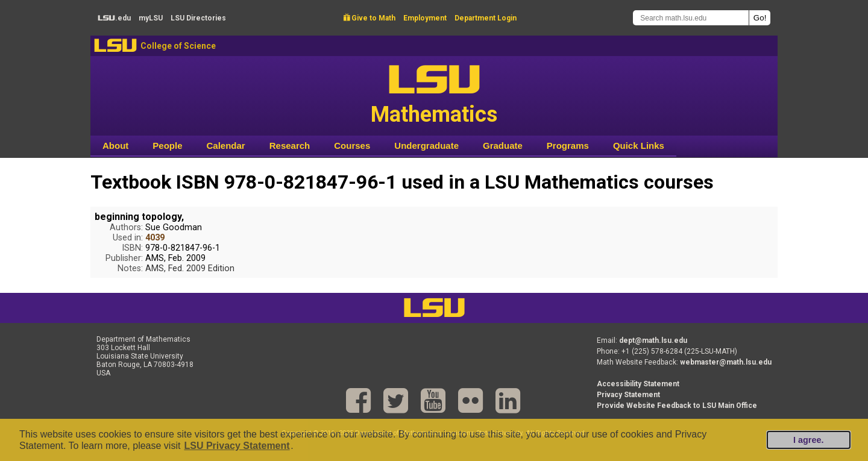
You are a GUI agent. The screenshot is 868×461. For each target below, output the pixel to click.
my (151, 18)
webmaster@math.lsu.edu (726, 362)
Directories (198, 18)
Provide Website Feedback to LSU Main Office (677, 406)
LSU (115, 45)
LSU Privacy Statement (237, 446)
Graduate (503, 146)
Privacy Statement (628, 395)
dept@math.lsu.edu (653, 340)
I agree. (808, 440)
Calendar (226, 146)
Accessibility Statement (638, 384)
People (167, 146)
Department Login (486, 18)
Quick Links (639, 146)
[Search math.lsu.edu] (691, 18)
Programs (568, 146)
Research (290, 146)
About (115, 146)
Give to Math (370, 18)
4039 (155, 238)
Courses (352, 146)
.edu (114, 18)
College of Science (178, 46)
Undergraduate (426, 146)
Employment (425, 18)
